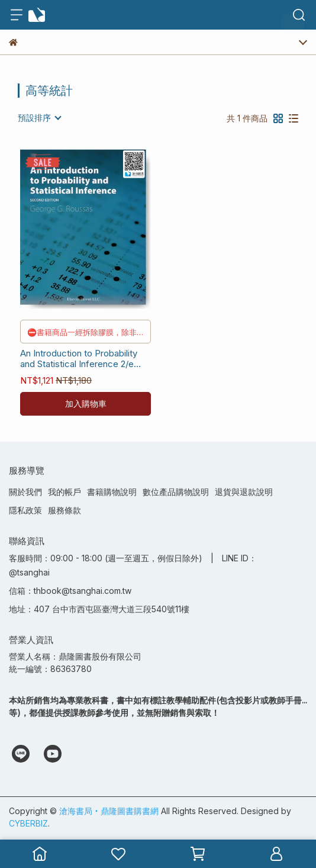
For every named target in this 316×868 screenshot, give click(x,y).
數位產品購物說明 (176, 492)
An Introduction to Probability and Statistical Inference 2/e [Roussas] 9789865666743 (79, 359)
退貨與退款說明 (244, 492)
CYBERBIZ (28, 823)
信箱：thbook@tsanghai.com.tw (70, 591)
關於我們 (25, 492)
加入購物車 (86, 404)
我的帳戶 (65, 492)
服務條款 (65, 510)
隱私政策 (25, 510)
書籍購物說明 (112, 492)
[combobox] (39, 118)
